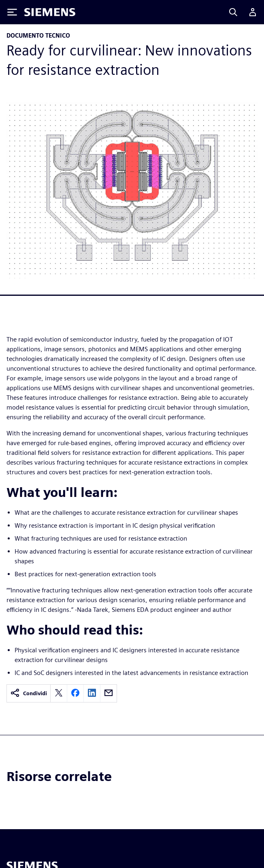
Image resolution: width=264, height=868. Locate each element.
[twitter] (59, 693)
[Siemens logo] (50, 12)
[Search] (233, 12)
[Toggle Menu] (12, 12)
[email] (109, 693)
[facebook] (75, 693)
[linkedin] (92, 693)
